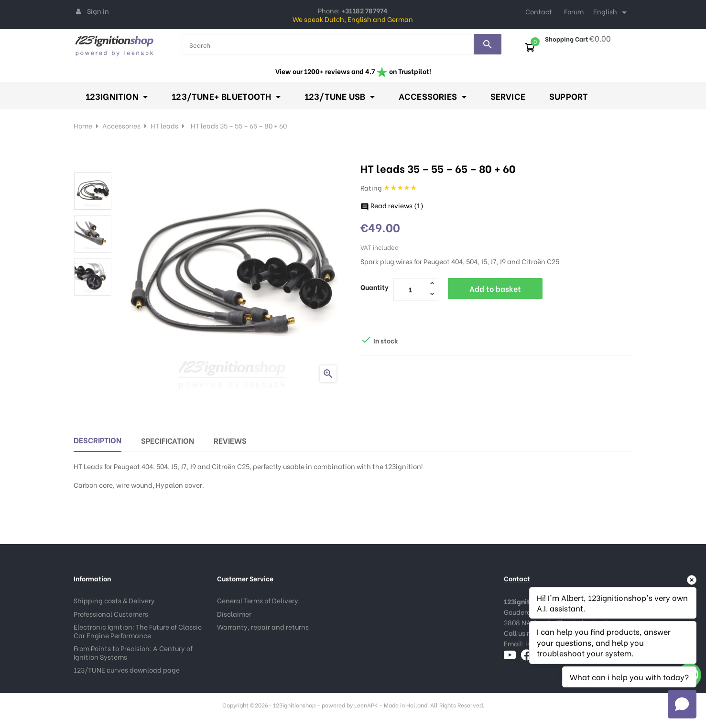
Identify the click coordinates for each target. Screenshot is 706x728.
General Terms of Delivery (258, 599)
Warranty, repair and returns (263, 626)
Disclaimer (234, 612)
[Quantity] (411, 288)
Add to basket (495, 287)
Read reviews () (392, 204)
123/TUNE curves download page (127, 669)
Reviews (230, 439)
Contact (539, 11)
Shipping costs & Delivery (114, 599)
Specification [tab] (168, 439)
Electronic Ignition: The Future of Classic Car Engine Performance (138, 630)
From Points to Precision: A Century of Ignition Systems (133, 651)
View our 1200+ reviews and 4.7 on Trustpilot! (353, 71)
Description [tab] (98, 439)
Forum (574, 11)
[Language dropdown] (612, 12)
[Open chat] (682, 704)
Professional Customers (111, 612)
